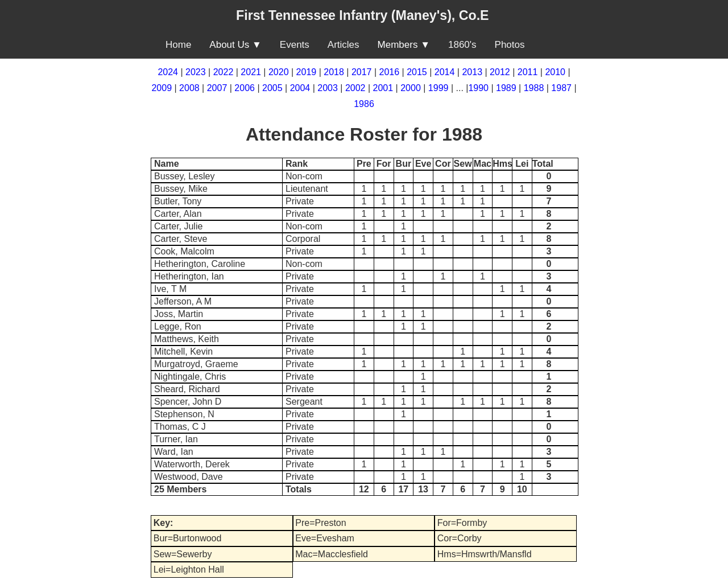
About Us (229, 45)
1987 (561, 88)
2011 (528, 72)
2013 (472, 72)
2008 (189, 88)
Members (398, 45)
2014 (445, 72)
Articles (344, 45)
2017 (362, 72)
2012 (500, 72)
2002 (355, 88)
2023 (196, 72)
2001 (383, 88)
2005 (272, 88)
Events (295, 45)
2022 (224, 72)
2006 (245, 88)
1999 (439, 88)
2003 (328, 88)
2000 (411, 88)
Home (178, 45)
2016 (390, 72)
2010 (555, 72)
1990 (478, 88)
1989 (506, 88)
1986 (364, 104)
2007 (217, 88)
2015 (417, 72)
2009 (162, 88)
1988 (534, 88)
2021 (251, 72)
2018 (334, 72)
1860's (462, 45)
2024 (168, 72)
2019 (307, 72)
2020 (279, 72)
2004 (300, 88)
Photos (510, 45)
